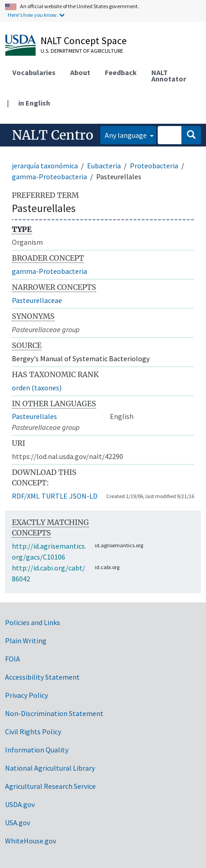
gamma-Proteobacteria (49, 177)
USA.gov (18, 823)
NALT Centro (53, 135)
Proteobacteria (154, 166)
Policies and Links (33, 622)
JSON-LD (83, 496)
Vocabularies (34, 72)
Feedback (121, 72)
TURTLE (54, 496)
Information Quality (37, 750)
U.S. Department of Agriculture (82, 51)
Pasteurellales (34, 416)
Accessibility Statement (42, 677)
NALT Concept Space (84, 40)
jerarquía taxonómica (45, 166)
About (80, 72)
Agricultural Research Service (50, 786)
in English (34, 103)
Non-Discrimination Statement (54, 713)
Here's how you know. (33, 15)
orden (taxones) (37, 388)
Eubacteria (104, 166)
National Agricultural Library (50, 768)
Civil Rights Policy (33, 732)
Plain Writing (26, 641)
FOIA (13, 659)
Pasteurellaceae (37, 300)
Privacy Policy (26, 695)
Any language (126, 135)
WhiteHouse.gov (31, 841)
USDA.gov (20, 804)
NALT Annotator (169, 76)
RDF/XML (26, 496)
